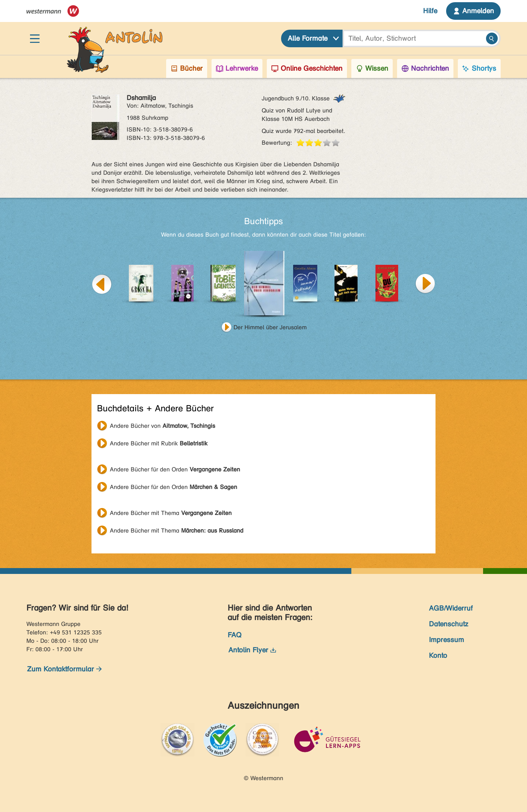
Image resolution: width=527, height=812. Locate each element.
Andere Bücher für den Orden (175, 469)
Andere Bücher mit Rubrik (159, 443)
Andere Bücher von (162, 426)
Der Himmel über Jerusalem (270, 327)
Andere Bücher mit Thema (171, 513)
